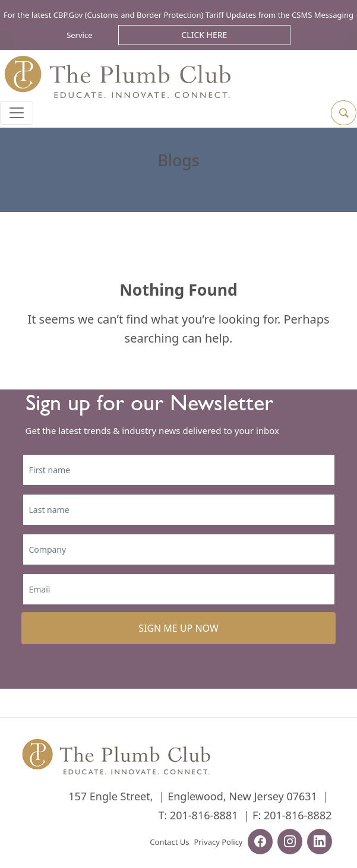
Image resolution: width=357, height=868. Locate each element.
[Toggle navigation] (17, 113)
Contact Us (169, 842)
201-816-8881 (204, 815)
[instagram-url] (290, 843)
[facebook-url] (260, 843)
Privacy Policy (218, 842)
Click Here (205, 35)
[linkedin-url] (320, 843)
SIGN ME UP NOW (178, 628)
